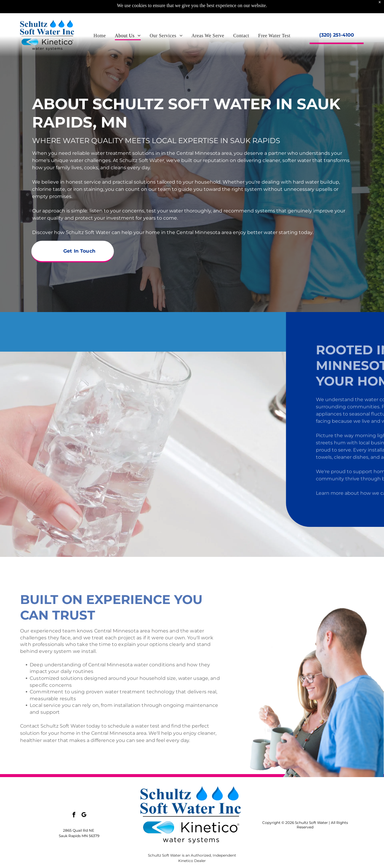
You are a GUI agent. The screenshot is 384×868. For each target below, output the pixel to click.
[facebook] (74, 816)
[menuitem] (100, 21)
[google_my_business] (84, 816)
